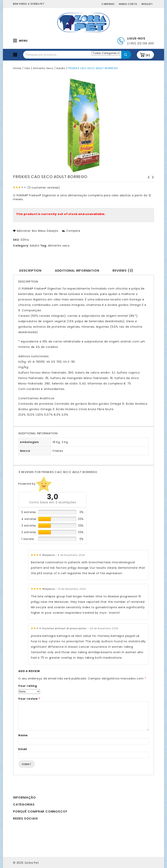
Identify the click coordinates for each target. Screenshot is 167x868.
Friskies (58, 451)
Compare (73, 231)
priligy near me (42, 602)
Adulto (61, 68)
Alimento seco (59, 246)
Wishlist (147, 4)
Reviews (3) (123, 271)
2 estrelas (29, 532)
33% (81, 519)
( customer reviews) (44, 188)
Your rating (28, 686)
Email (23, 749)
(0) (148, 55)
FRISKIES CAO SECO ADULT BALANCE (152, 181)
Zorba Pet (32, 863)
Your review (29, 699)
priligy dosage (78, 568)
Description (30, 271)
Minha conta (128, 4)
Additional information (77, 271)
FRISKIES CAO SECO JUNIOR (148, 179)
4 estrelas (29, 519)
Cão (27, 68)
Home (17, 68)
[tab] (30, 270)
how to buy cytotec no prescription (58, 641)
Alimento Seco (43, 68)
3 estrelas (29, 526)
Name (23, 735)
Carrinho (108, 4)
